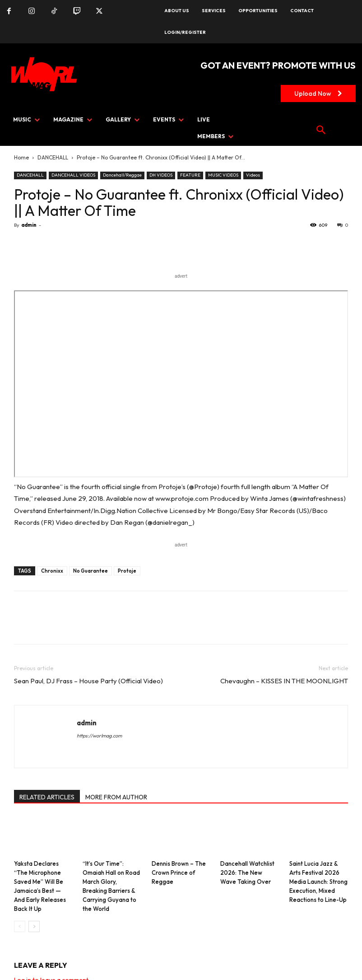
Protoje (127, 571)
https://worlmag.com (99, 736)
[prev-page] (20, 926)
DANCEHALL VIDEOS (73, 175)
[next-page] (34, 926)
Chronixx (52, 571)
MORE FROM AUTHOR (116, 797)
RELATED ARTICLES (47, 797)
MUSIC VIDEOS (223, 175)
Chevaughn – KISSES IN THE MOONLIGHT (284, 681)
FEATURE (190, 175)
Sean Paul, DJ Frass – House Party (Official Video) (88, 681)
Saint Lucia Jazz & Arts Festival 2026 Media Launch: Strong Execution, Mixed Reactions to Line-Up (318, 882)
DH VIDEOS (161, 175)
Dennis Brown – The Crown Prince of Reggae (179, 873)
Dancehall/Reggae (122, 175)
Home (21, 157)
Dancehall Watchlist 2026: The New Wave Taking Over (247, 873)
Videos (253, 175)
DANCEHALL (53, 157)
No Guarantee (90, 571)
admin (29, 225)
